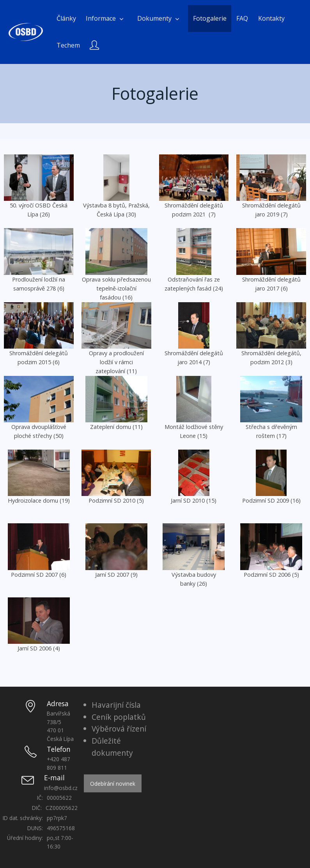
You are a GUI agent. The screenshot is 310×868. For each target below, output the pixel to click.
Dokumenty (154, 18)
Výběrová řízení (119, 729)
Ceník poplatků (119, 717)
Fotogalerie (210, 18)
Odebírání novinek (113, 784)
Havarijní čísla (116, 705)
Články (66, 18)
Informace (101, 18)
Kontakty (271, 18)
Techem (68, 45)
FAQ (242, 18)
